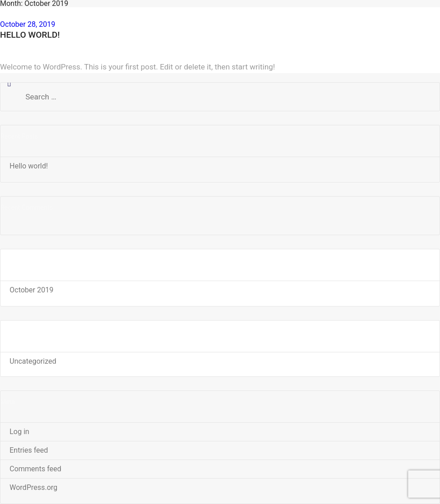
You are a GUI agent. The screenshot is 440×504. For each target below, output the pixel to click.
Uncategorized (33, 361)
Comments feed (35, 469)
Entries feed (29, 450)
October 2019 (31, 290)
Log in (19, 432)
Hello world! (30, 35)
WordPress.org (33, 487)
